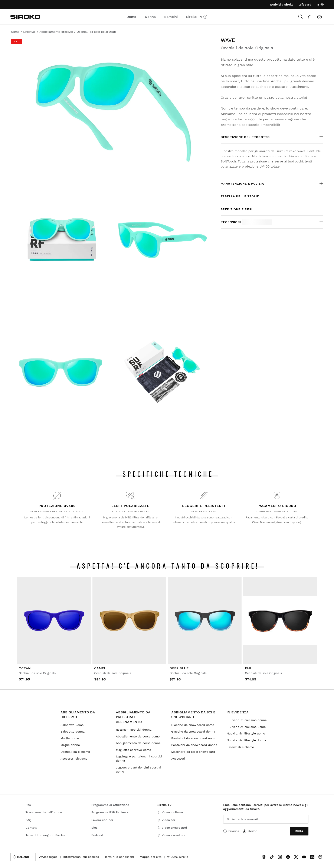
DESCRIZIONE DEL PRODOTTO (245, 137)
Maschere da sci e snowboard (193, 752)
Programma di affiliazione (110, 805)
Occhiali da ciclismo (75, 752)
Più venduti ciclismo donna (247, 720)
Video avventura (171, 835)
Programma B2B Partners (110, 812)
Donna (234, 831)
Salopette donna (73, 731)
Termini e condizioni (119, 857)
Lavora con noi (102, 820)
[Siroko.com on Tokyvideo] (320, 857)
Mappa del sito (151, 857)
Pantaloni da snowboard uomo (194, 738)
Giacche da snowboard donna (193, 731)
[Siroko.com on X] (296, 857)
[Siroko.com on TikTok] (272, 857)
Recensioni (246, 222)
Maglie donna (70, 745)
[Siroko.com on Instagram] (280, 857)
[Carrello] (310, 17)
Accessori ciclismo (74, 758)
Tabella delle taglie (240, 196)
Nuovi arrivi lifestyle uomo (246, 733)
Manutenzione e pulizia (242, 184)
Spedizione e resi (237, 209)
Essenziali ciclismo (240, 747)
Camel (100, 668)
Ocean (25, 668)
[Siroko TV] (264, 857)
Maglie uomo (70, 738)
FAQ (28, 820)
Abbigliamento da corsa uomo (138, 736)
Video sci (166, 820)
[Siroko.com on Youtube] (304, 857)
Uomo (253, 831)
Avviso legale (48, 857)
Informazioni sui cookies (81, 857)
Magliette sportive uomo (133, 750)
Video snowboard (172, 828)
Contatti (32, 828)
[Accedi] (320, 17)
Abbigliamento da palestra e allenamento (133, 717)
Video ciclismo (170, 812)
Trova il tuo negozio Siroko (45, 835)
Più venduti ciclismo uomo (246, 727)
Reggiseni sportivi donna (134, 730)
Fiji (248, 668)
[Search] (301, 17)
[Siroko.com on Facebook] (288, 857)
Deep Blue (179, 668)
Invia (299, 831)
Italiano (23, 857)
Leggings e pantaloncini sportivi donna (139, 758)
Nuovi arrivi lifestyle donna (246, 740)
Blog (94, 828)
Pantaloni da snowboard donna (194, 745)
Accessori (178, 758)
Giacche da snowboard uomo (193, 725)
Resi (29, 805)
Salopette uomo (72, 725)
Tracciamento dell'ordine (44, 812)
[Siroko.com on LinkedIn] (312, 857)
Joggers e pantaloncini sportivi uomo (138, 770)
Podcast (97, 835)
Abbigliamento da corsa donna (138, 743)
